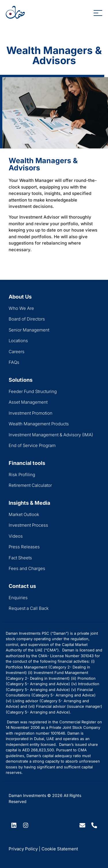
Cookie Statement (60, 849)
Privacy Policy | (24, 849)
